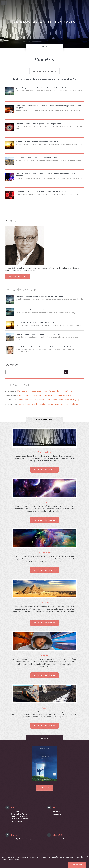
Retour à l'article (44, 71)
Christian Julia (16, 811)
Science (44, 502)
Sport (44, 708)
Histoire (44, 603)
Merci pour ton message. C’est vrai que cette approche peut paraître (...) (45, 391)
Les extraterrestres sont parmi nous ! (33, 310)
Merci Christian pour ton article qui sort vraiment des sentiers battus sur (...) (46, 395)
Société (44, 655)
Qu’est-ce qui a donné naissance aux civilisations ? (38, 334)
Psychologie (44, 552)
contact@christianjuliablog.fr (22, 839)
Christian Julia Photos (19, 814)
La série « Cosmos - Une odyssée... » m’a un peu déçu (38, 124)
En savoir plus (18, 276)
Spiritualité (44, 452)
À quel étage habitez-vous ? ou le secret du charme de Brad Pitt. (44, 347)
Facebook (57, 811)
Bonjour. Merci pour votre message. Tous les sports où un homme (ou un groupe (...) (51, 400)
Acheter (44, 787)
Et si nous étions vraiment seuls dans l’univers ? (37, 323)
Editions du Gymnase (19, 816)
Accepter (77, 865)
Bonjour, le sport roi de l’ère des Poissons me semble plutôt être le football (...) (49, 404)
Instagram (57, 814)
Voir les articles (44, 470)
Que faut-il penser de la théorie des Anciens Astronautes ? (42, 296)
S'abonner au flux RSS (61, 839)
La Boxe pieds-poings (20, 818)
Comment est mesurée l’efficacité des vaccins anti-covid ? (41, 192)
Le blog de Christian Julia (45, 22)
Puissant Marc (17, 821)
